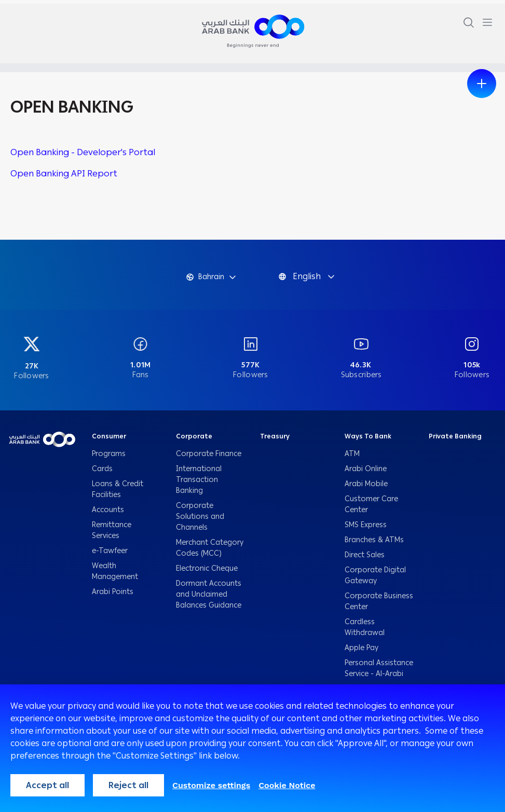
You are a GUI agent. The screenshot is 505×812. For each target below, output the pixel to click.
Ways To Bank (368, 441)
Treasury (275, 441)
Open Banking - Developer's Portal (83, 152)
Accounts (109, 514)
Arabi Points (113, 596)
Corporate (194, 441)
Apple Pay (361, 652)
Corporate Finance (209, 458)
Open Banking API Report (64, 173)
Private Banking (455, 441)
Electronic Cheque (208, 573)
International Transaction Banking (199, 484)
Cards (103, 473)
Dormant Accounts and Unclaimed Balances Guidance (210, 598)
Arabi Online (366, 473)
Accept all (47, 785)
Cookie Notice (287, 785)
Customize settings (211, 785)
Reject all (128, 785)
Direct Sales (365, 559)
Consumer (109, 441)
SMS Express (366, 529)
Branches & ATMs (374, 544)
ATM (352, 458)
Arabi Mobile (366, 488)
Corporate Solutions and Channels (200, 521)
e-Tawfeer (110, 555)
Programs (110, 458)
